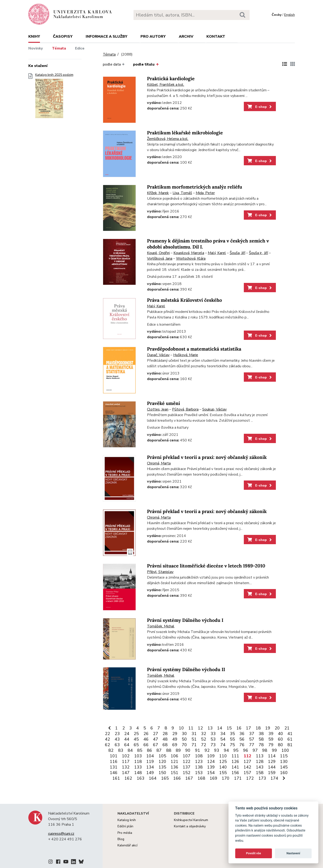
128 (260, 762)
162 (128, 778)
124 (211, 762)
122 (187, 762)
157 (247, 773)
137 (187, 767)
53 (213, 739)
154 (211, 773)
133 (138, 767)
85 (140, 750)
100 (285, 750)
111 (235, 756)
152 (187, 773)
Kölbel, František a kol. (166, 85)
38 (261, 734)
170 (226, 778)
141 (235, 767)
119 (150, 762)
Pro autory (153, 36)
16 (239, 728)
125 (223, 762)
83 (121, 750)
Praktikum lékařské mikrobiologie (185, 133)
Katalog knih (127, 820)
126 (235, 762)
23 (117, 734)
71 (194, 745)
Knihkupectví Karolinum (191, 820)
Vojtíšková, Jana (160, 258)
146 (114, 773)
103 (138, 756)
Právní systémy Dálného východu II (186, 670)
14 (220, 728)
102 (126, 756)
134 (150, 767)
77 (252, 745)
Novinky (36, 48)
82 (111, 750)
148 (138, 773)
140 (223, 767)
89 (178, 750)
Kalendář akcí (127, 845)
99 (274, 750)
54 (223, 739)
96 (246, 750)
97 (255, 750)
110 (223, 756)
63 (117, 745)
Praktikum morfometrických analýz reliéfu (195, 187)
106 (175, 756)
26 (146, 734)
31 (194, 734)
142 (247, 767)
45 (136, 739)
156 (235, 773)
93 (217, 750)
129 (272, 762)
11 (191, 728)
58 (261, 739)
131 (114, 767)
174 (274, 778)
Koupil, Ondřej (158, 253)
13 (210, 728)
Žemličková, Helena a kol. (168, 139)
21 (287, 728)
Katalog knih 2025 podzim (54, 97)
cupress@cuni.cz (61, 834)
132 (126, 767)
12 (200, 728)
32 (204, 734)
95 (236, 750)
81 (290, 745)
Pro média (125, 833)
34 (223, 734)
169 (214, 778)
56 (242, 739)
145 (284, 767)
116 (114, 762)
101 (114, 756)
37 (252, 734)
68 (165, 745)
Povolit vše (254, 853)
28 (165, 734)
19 (268, 728)
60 (281, 739)
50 (184, 739)
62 (108, 745)
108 (199, 756)
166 (177, 778)
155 (223, 773)
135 (162, 767)
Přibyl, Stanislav (160, 572)
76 (242, 745)
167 (189, 778)
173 (262, 778)
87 (159, 750)
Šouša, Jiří (237, 253)
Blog (121, 839)
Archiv (186, 36)
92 (207, 750)
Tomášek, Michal (161, 626)
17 (248, 728)
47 (156, 739)
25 (136, 734)
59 (271, 739)
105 (162, 756)
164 (153, 778)
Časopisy (63, 36)
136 (175, 767)
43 (117, 739)
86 (150, 750)
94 (226, 750)
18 (258, 728)
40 (281, 734)
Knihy (34, 36)
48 (165, 739)
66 (146, 745)
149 (150, 773)
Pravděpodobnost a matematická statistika (194, 349)
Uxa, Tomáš (182, 193)
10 (181, 728)
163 (141, 778)
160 (284, 773)
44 (127, 739)
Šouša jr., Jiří (258, 253)
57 (252, 739)
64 (127, 745)
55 (232, 739)
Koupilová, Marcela (189, 253)
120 (162, 762)
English (290, 15)
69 (175, 745)
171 (238, 778)
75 (232, 745)
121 (175, 762)
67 (156, 745)
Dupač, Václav (158, 355)
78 (261, 745)
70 (184, 745)
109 (211, 756)
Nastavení (293, 853)
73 (213, 745)
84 (130, 750)
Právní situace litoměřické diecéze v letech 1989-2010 (206, 566)
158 (260, 773)
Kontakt (216, 36)
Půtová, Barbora (185, 409)
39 (271, 734)
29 (175, 734)
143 (260, 767)
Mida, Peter (205, 193)
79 (271, 745)
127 (247, 762)
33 (213, 734)
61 (290, 739)
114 (272, 756)
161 (116, 778)
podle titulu (146, 64)
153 (199, 773)
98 (265, 750)
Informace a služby (106, 36)
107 (187, 756)
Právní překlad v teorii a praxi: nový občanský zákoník (207, 457)
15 (229, 728)
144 (272, 767)
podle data (114, 64)
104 (150, 756)
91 (198, 750)
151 (175, 773)
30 (184, 734)
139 (211, 767)
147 (126, 773)
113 (260, 756)
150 (162, 773)
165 (165, 778)
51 (194, 739)
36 (242, 734)
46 (146, 739)
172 (250, 778)
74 (223, 745)
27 (156, 734)
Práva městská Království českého (184, 300)
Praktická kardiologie (171, 79)
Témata (59, 48)
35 (232, 734)
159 (272, 773)
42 (108, 739)
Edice (80, 48)
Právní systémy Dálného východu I (185, 620)
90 (188, 750)
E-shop (260, 107)
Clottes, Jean (158, 409)
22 (108, 734)
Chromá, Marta (159, 463)
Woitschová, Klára (191, 258)
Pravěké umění (163, 403)
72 (204, 745)
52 (204, 739)
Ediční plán (125, 826)
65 (136, 745)
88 (169, 750)
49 (175, 739)
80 (281, 745)
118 (138, 762)
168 (201, 778)
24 (127, 734)
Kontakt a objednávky (190, 826)
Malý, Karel (217, 253)
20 (277, 728)
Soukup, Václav (214, 409)
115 (284, 756)
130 (284, 762)
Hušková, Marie (186, 355)
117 (126, 762)
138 (199, 767)
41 (290, 734)
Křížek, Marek (158, 193)
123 (199, 762)
